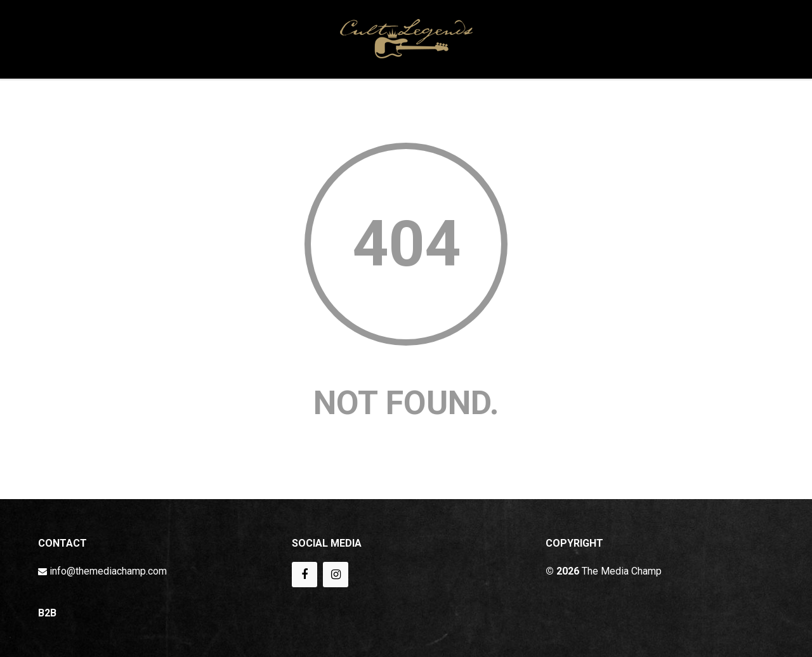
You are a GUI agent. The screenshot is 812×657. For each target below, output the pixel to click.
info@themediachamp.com (108, 571)
